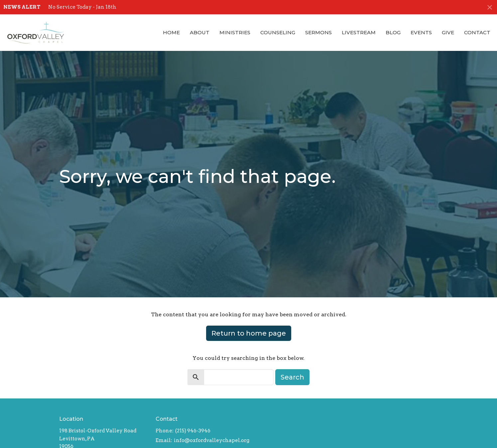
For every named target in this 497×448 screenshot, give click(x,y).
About (200, 32)
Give (448, 32)
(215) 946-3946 (193, 431)
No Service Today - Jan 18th (82, 7)
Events (421, 32)
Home (171, 32)
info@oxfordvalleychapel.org (212, 440)
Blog (393, 32)
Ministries (235, 32)
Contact (477, 32)
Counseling (278, 32)
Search (292, 377)
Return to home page (249, 333)
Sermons (318, 32)
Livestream (359, 32)
